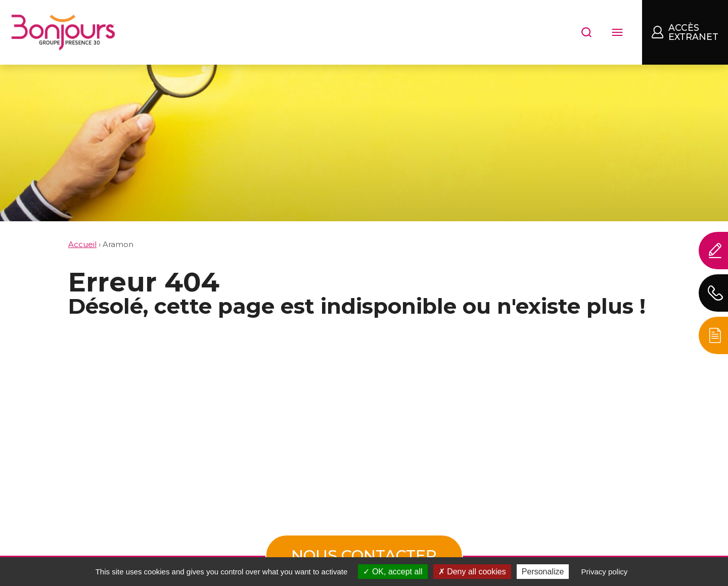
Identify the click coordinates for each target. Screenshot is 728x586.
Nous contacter (364, 555)
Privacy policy (605, 572)
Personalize (543, 572)
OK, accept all (393, 572)
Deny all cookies (472, 572)
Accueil (82, 245)
